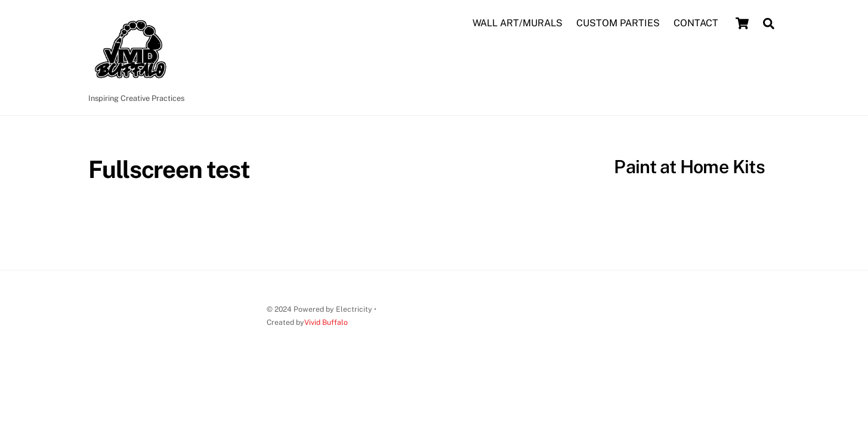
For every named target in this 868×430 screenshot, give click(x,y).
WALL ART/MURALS (518, 23)
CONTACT (696, 23)
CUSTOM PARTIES (618, 23)
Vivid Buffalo (326, 322)
